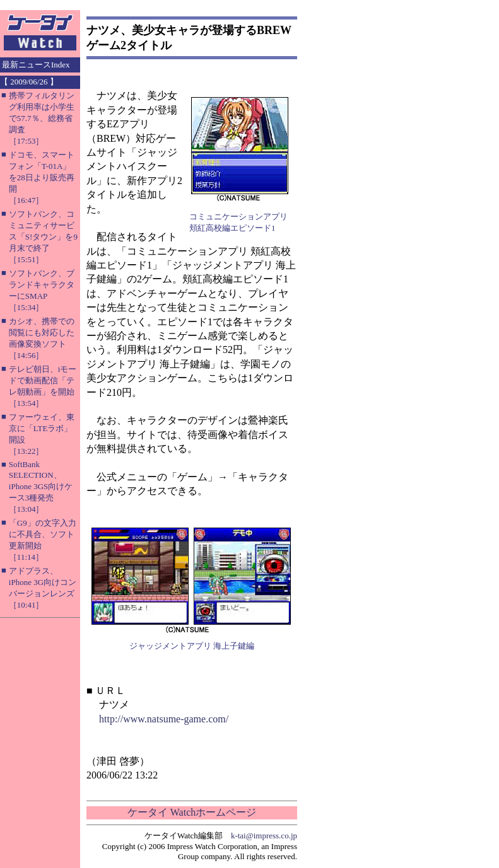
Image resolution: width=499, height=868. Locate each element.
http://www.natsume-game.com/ (164, 719)
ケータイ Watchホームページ (192, 812)
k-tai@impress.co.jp (264, 836)
